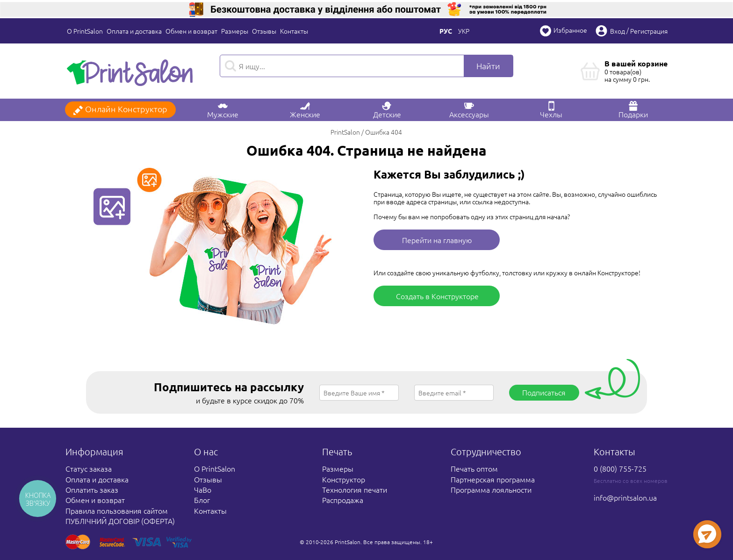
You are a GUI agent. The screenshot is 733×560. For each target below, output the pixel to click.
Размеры (235, 31)
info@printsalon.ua (625, 497)
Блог (202, 500)
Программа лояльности (491, 489)
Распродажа (343, 500)
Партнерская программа (493, 479)
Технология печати (355, 489)
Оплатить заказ (92, 489)
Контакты (294, 31)
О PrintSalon (85, 31)
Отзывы (264, 31)
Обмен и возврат (191, 31)
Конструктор (344, 479)
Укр (464, 31)
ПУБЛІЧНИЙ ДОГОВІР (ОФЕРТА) (120, 521)
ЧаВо (203, 489)
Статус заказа (89, 468)
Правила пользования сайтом (117, 510)
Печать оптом (474, 468)
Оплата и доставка (134, 31)
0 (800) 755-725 (620, 468)
